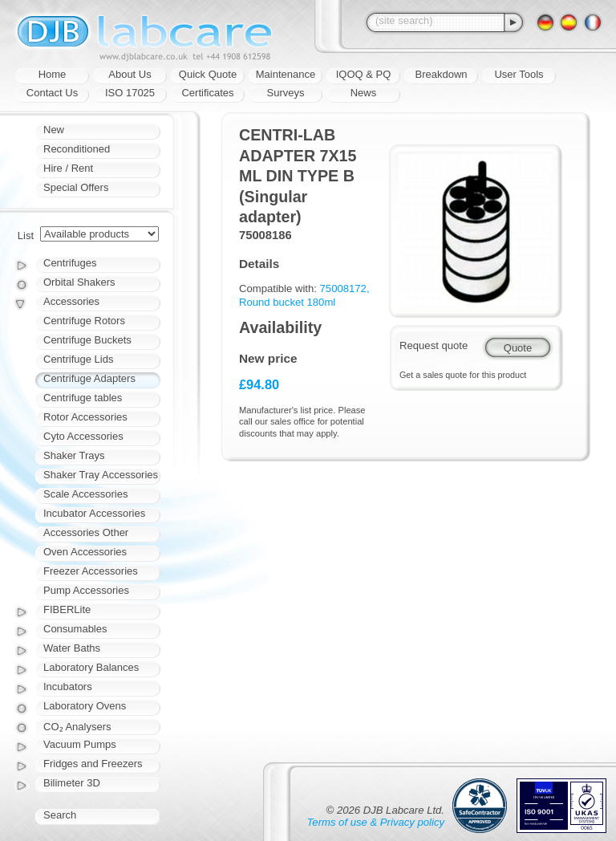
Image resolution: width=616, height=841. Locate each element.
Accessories (71, 301)
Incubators (68, 687)
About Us (130, 74)
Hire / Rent (68, 168)
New (54, 130)
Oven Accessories (85, 552)
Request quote (434, 345)
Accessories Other (86, 532)
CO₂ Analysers (77, 727)
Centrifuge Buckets (87, 340)
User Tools (519, 74)
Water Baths (72, 648)
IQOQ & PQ (364, 74)
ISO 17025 (130, 93)
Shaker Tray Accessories (101, 475)
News (364, 93)
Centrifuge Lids (78, 359)
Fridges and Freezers (93, 764)
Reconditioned (77, 149)
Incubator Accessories (94, 513)
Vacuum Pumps (80, 744)
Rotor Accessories (85, 417)
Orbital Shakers (79, 282)
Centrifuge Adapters (89, 378)
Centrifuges (70, 263)
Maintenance (286, 74)
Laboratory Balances (91, 667)
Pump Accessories (86, 590)
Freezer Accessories (91, 571)
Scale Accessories (86, 494)
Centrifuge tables (83, 398)
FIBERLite (67, 609)
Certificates (207, 93)
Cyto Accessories (83, 436)
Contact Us (52, 93)
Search (60, 815)
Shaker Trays (74, 455)
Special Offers (76, 187)
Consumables (75, 629)
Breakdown (441, 74)
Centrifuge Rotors (84, 321)
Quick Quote (208, 74)
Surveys (286, 93)
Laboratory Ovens (85, 706)
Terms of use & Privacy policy (376, 822)
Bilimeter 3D (72, 783)
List (26, 236)
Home (53, 74)
